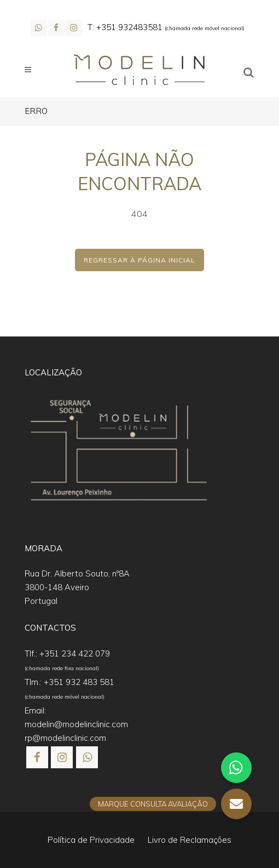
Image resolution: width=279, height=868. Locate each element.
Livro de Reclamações (190, 840)
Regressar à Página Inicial (139, 260)
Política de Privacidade (91, 840)
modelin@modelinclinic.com (76, 724)
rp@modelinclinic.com (65, 738)
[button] (22, 846)
